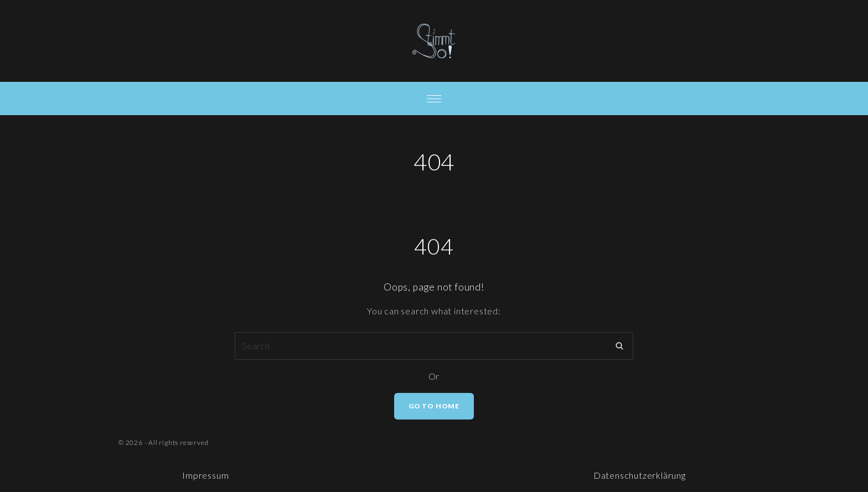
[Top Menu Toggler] (434, 99)
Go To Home (434, 406)
